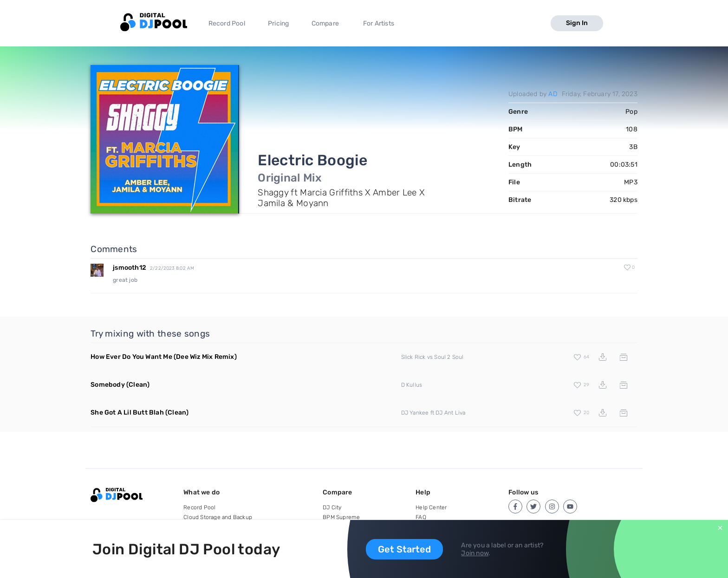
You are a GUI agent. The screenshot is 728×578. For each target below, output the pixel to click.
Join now (475, 553)
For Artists (379, 23)
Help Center (431, 507)
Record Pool (227, 23)
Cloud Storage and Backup (218, 517)
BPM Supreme (341, 517)
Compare (325, 23)
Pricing (278, 23)
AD (552, 94)
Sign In (577, 23)
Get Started (404, 549)
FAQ (421, 517)
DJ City (332, 507)
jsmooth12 (130, 268)
